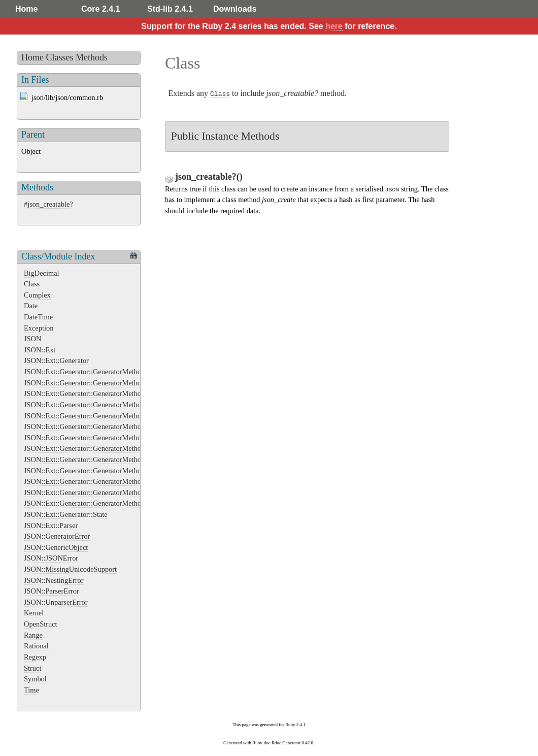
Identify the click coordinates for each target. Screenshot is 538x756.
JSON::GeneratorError (57, 536)
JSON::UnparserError (56, 602)
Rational (36, 646)
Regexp (35, 657)
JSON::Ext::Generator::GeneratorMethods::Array (96, 383)
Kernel (34, 613)
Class (32, 284)
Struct (32, 668)
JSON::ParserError (52, 591)
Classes (60, 57)
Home (26, 9)
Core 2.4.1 (100, 9)
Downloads (235, 9)
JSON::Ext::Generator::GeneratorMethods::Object (97, 471)
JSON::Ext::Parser (51, 525)
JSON (32, 339)
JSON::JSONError (51, 558)
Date (31, 306)
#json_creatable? (48, 204)
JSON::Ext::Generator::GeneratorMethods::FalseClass (103, 405)
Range (33, 635)
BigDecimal (42, 273)
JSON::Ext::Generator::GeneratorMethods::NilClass (100, 459)
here (334, 26)
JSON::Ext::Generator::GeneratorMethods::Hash (95, 438)
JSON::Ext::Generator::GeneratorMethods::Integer (98, 448)
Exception (39, 328)
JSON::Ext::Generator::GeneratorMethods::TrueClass (103, 503)
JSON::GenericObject (56, 547)
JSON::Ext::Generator (56, 360)
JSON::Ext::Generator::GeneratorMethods (86, 372)
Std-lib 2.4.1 (170, 9)
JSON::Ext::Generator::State (66, 514)
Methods (92, 57)
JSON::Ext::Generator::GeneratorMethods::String (97, 481)
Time (31, 690)
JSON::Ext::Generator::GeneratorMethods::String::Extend (109, 492)
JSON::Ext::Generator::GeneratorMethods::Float (95, 426)
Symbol (35, 679)
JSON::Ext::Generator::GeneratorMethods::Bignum (99, 393)
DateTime (38, 317)
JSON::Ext (40, 350)
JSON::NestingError (54, 580)
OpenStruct (41, 624)
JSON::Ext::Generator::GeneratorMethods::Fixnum (99, 416)
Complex (37, 295)
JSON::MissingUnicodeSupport (70, 569)
